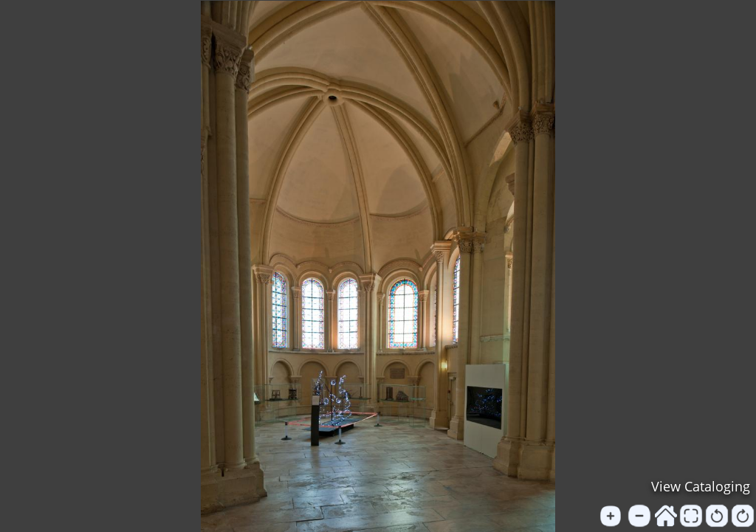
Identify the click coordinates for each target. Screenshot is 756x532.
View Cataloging (701, 486)
